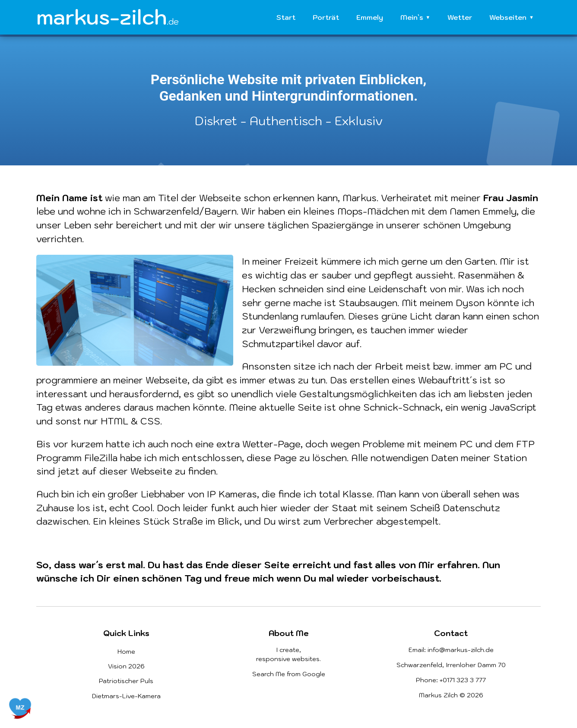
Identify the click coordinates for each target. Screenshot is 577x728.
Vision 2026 (126, 666)
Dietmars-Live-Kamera (126, 696)
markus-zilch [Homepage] (108, 17)
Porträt (326, 17)
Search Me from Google (289, 674)
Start (286, 17)
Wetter (460, 17)
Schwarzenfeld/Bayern (185, 211)
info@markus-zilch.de (461, 650)
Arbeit (389, 366)
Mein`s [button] (412, 17)
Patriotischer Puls (126, 681)
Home (126, 652)
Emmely (370, 17)
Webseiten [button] (508, 17)
